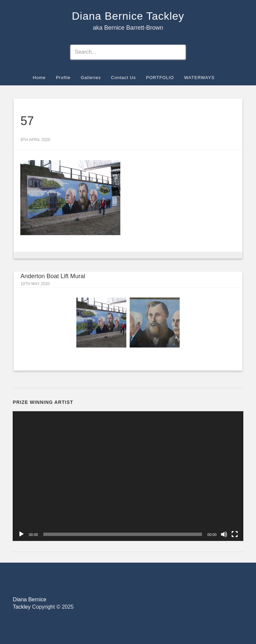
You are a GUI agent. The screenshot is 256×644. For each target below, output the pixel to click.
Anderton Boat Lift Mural (53, 276)
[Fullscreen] (235, 534)
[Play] (21, 534)
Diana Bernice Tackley (128, 16)
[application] (128, 476)
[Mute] (224, 534)
